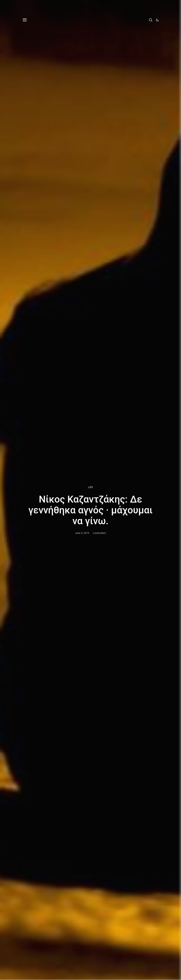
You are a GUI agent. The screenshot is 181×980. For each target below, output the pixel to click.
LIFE (91, 487)
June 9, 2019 (82, 533)
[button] (157, 20)
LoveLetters (99, 533)
